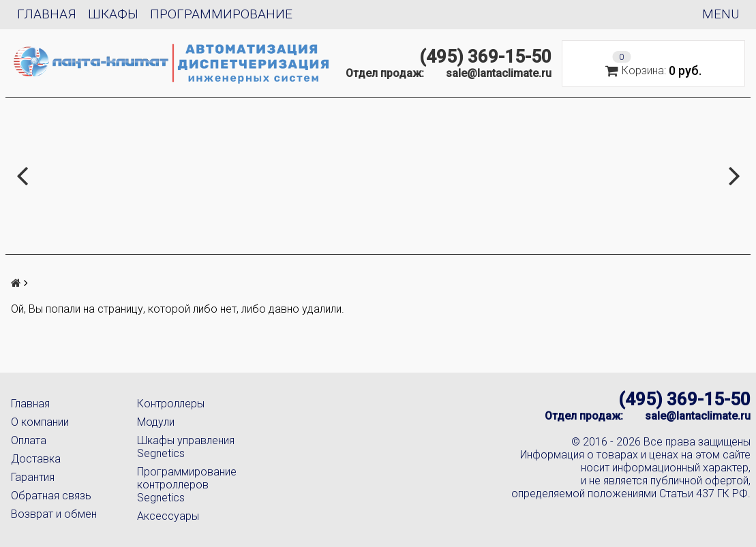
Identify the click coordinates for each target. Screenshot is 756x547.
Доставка (36, 459)
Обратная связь (51, 496)
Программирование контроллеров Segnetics (187, 485)
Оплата (29, 440)
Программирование (221, 14)
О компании (40, 422)
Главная (47, 14)
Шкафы (113, 14)
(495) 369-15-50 (485, 57)
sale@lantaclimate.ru (499, 73)
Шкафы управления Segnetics (186, 447)
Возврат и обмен (54, 514)
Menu (721, 14)
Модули (156, 422)
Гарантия (33, 477)
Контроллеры (171, 404)
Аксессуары (168, 516)
